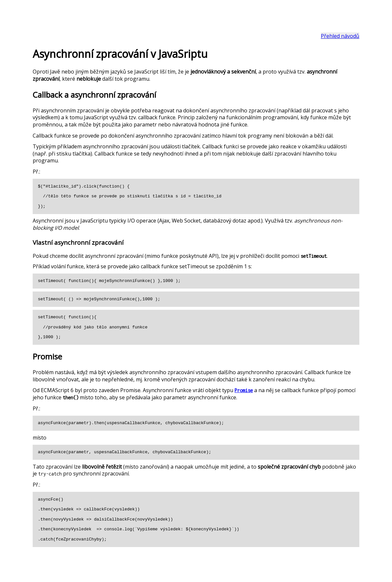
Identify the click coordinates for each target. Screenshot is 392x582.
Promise (244, 390)
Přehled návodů (340, 36)
